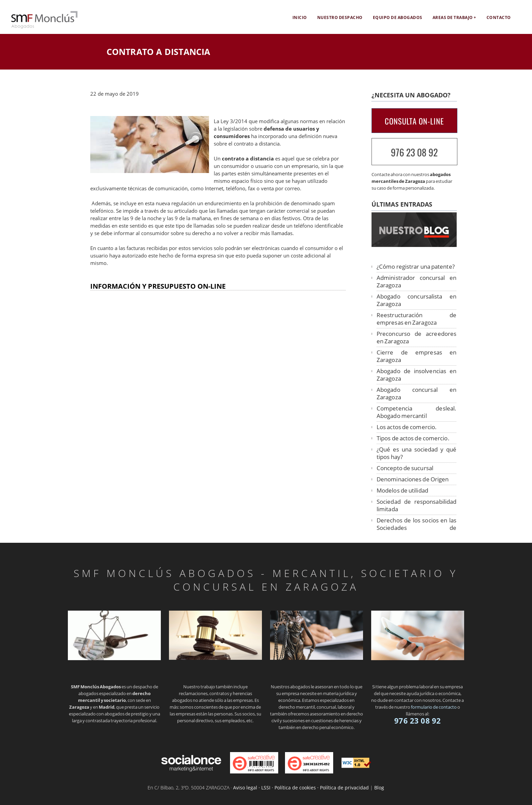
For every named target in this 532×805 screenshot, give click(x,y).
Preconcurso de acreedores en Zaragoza (416, 337)
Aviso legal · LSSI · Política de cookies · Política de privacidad (301, 788)
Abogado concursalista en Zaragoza (416, 300)
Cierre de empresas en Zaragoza (416, 356)
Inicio (300, 17)
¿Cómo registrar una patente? (416, 266)
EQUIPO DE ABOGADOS (398, 17)
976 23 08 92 (414, 152)
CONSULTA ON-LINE (414, 121)
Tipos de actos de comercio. (413, 438)
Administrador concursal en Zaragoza (416, 281)
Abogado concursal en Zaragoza (416, 393)
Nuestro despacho (340, 17)
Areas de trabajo (453, 17)
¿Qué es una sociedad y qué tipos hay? (416, 453)
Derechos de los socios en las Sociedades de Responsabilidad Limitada (416, 528)
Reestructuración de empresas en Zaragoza (416, 319)
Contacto (499, 17)
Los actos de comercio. (407, 427)
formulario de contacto (434, 707)
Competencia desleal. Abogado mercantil (416, 412)
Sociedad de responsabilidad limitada (416, 505)
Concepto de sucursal (405, 468)
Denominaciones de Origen (413, 479)
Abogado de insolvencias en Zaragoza (416, 375)
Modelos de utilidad (402, 490)
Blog (379, 788)
